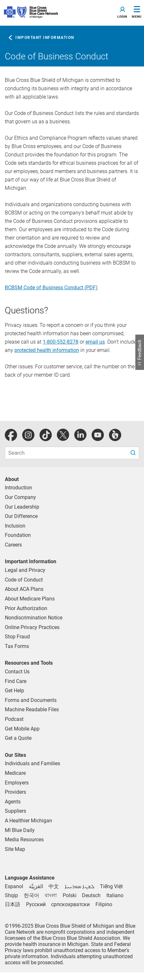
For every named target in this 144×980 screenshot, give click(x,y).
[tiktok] (46, 435)
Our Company (20, 497)
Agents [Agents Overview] (13, 802)
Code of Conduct (24, 580)
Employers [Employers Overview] (17, 783)
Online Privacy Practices (32, 627)
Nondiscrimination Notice (34, 618)
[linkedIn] (80, 435)
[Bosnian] (70, 904)
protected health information (47, 350)
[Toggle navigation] (122, 13)
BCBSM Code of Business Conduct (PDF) (51, 288)
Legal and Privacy (25, 570)
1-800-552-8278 (61, 342)
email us (95, 342)
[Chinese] (54, 886)
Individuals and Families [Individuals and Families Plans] (32, 763)
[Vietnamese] (111, 886)
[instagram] (28, 435)
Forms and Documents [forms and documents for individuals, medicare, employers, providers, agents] (31, 700)
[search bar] (72, 453)
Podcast (14, 719)
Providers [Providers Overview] (15, 792)
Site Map (15, 849)
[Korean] (32, 895)
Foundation (18, 535)
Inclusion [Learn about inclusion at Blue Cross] (15, 526)
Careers (13, 545)
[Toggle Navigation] (137, 13)
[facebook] (11, 435)
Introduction (18, 488)
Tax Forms (17, 646)
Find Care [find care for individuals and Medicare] (16, 681)
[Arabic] (36, 886)
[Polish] (70, 895)
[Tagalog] (104, 904)
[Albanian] (11, 895)
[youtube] (98, 435)
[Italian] (115, 895)
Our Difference (21, 516)
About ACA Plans (24, 589)
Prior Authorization (26, 608)
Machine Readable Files (32, 709)
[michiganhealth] (115, 435)
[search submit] (134, 453)
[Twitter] (63, 435)
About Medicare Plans (30, 599)
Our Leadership (22, 507)
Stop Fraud (17, 637)
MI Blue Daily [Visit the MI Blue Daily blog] (20, 830)
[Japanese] (13, 904)
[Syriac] (80, 886)
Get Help (14, 691)
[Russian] (36, 904)
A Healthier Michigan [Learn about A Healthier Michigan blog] (28, 821)
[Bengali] (51, 895)
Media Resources (24, 840)
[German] (91, 895)
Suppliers (15, 811)
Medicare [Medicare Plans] (15, 773)
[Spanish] (14, 886)
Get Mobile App (22, 729)
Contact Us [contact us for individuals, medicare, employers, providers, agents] (17, 672)
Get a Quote (18, 738)
